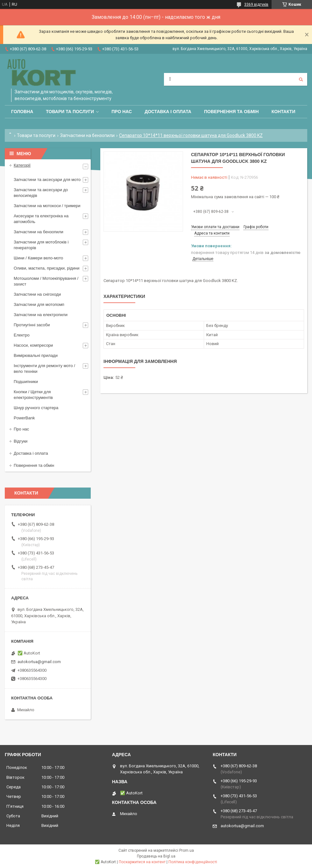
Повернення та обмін (231, 112)
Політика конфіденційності (193, 862)
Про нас (122, 112)
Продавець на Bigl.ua (156, 856)
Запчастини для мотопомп (39, 304)
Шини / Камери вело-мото (38, 258)
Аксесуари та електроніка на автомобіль (41, 219)
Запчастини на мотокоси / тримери (47, 206)
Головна (22, 112)
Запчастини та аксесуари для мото (47, 180)
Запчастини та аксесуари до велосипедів (41, 193)
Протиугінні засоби (32, 325)
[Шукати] (301, 79)
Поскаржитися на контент (142, 862)
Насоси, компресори (33, 345)
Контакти (284, 112)
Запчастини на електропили (41, 315)
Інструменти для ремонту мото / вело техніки (44, 369)
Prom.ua (187, 850)
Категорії (22, 165)
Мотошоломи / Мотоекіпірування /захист (46, 281)
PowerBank (24, 418)
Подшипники (26, 382)
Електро (22, 335)
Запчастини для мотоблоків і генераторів (41, 245)
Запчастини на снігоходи (37, 294)
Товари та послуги (70, 112)
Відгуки (21, 441)
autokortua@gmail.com (39, 662)
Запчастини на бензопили (87, 135)
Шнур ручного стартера (36, 408)
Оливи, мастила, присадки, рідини (47, 268)
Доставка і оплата (168, 112)
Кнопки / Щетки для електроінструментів (33, 395)
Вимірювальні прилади (36, 355)
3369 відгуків (256, 4)
